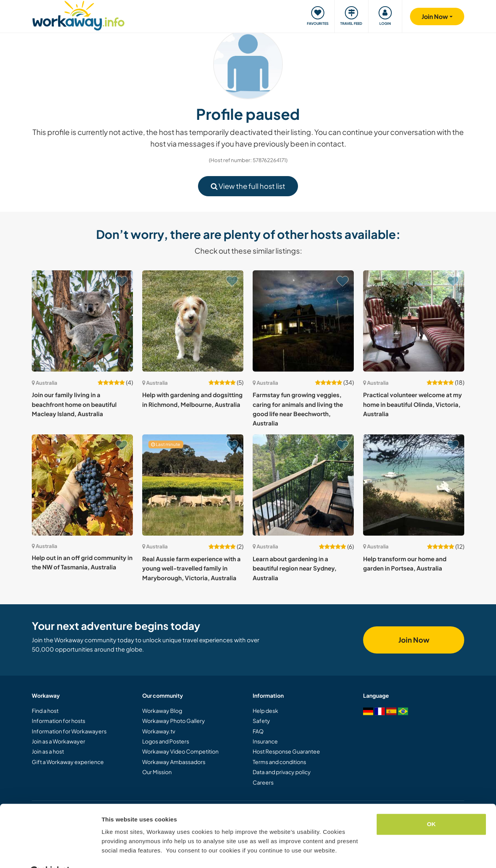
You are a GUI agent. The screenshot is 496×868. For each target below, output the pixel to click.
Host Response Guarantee (286, 751)
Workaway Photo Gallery (174, 721)
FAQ (258, 731)
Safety (261, 721)
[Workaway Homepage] (78, 15)
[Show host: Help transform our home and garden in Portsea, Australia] (414, 485)
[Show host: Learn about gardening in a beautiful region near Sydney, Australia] (303, 485)
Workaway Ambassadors (174, 762)
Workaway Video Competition (180, 751)
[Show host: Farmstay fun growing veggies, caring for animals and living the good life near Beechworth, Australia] (303, 321)
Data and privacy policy (282, 772)
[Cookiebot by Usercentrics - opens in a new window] (50, 853)
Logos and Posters (166, 741)
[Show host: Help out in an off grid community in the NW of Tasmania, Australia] (82, 485)
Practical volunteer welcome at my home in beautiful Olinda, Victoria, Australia (412, 404)
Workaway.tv (159, 731)
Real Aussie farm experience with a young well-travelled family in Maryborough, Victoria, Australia (191, 568)
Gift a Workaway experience (68, 762)
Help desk (265, 711)
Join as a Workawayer (59, 741)
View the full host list (248, 186)
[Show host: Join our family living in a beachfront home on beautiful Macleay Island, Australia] (82, 321)
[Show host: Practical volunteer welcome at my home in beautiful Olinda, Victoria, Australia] (414, 321)
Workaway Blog (162, 711)
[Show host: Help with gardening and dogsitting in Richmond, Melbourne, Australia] (193, 321)
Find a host (45, 711)
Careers (263, 782)
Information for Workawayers (69, 731)
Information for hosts (59, 721)
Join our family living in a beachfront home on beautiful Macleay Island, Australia (74, 404)
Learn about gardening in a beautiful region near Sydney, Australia (294, 568)
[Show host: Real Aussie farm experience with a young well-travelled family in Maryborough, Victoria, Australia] (193, 485)
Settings (113, 853)
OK (431, 805)
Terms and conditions (279, 762)
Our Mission (157, 772)
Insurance (265, 741)
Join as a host (48, 751)
